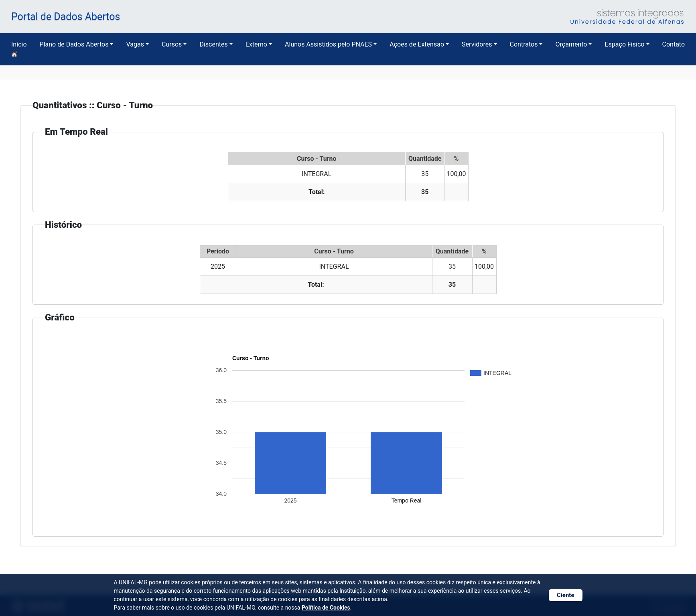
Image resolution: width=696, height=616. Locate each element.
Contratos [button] (524, 44)
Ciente (565, 595)
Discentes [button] (213, 44)
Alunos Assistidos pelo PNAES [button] (328, 44)
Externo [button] (256, 44)
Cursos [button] (172, 44)
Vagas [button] (135, 44)
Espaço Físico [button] (624, 44)
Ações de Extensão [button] (417, 44)
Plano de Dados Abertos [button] (74, 44)
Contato (674, 44)
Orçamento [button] (571, 44)
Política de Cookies (326, 608)
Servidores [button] (477, 44)
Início (19, 49)
